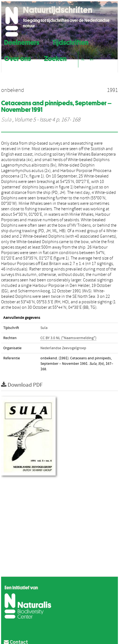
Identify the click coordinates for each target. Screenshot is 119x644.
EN (92, 59)
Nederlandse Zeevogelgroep (63, 348)
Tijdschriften (70, 42)
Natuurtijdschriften (58, 10)
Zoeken (55, 58)
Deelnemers (22, 42)
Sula (6, 120)
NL (83, 59)
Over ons (17, 58)
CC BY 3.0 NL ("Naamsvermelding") (68, 338)
